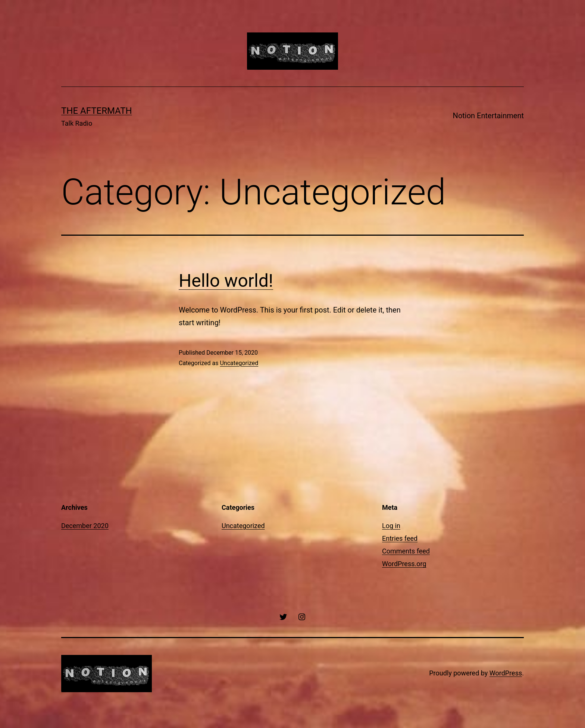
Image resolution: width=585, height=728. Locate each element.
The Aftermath (97, 111)
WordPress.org (404, 564)
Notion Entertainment (488, 116)
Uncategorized (239, 363)
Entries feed (400, 538)
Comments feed (406, 551)
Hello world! (226, 281)
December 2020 (85, 526)
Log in (391, 526)
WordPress (506, 673)
